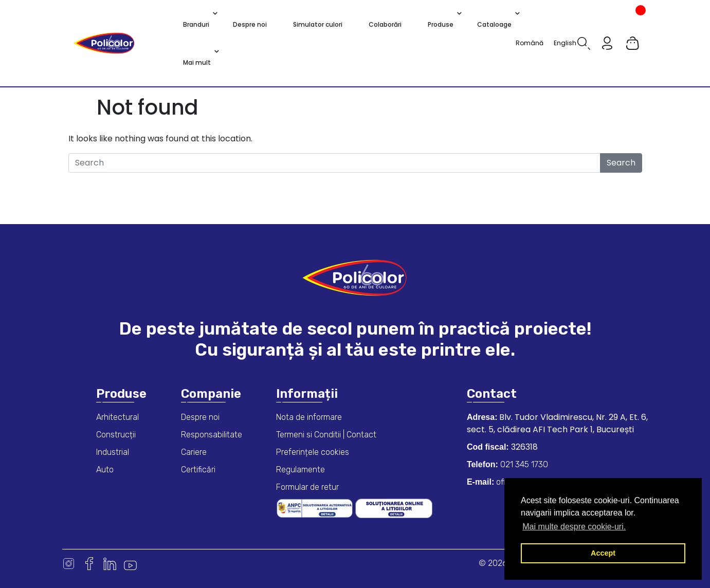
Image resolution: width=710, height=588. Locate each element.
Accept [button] (603, 553)
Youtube (130, 564)
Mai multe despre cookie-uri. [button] (574, 527)
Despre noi (200, 417)
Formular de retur (307, 487)
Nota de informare (309, 417)
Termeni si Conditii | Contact (326, 435)
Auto (105, 470)
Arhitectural (117, 417)
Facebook (89, 564)
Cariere (194, 452)
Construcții (116, 435)
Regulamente (301, 470)
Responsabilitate (212, 435)
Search (621, 163)
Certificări (198, 470)
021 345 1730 (523, 464)
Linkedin (110, 564)
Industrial (113, 452)
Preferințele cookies (313, 452)
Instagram (69, 564)
